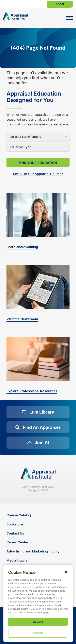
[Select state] (38, 137)
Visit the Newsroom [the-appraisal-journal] (22, 319)
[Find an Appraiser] (38, 427)
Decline (38, 633)
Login (60, 4)
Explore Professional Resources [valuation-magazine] (32, 391)
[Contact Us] (38, 533)
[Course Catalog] (38, 515)
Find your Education (38, 163)
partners (43, 598)
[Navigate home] (38, 474)
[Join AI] (38, 443)
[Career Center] (38, 542)
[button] (66, 572)
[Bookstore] (38, 524)
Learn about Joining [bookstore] (22, 247)
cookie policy (20, 609)
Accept (38, 622)
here (45, 612)
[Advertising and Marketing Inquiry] (38, 551)
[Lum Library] (38, 412)
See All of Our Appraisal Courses (38, 174)
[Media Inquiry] (38, 560)
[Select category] (38, 147)
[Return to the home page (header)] (15, 17)
